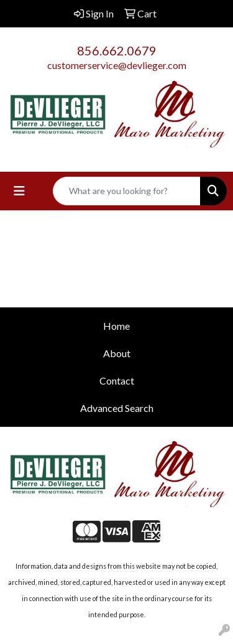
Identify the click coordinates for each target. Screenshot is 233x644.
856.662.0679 (117, 50)
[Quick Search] (127, 191)
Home (116, 326)
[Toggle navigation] (19, 191)
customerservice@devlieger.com (117, 65)
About (117, 353)
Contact (117, 380)
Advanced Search (117, 408)
